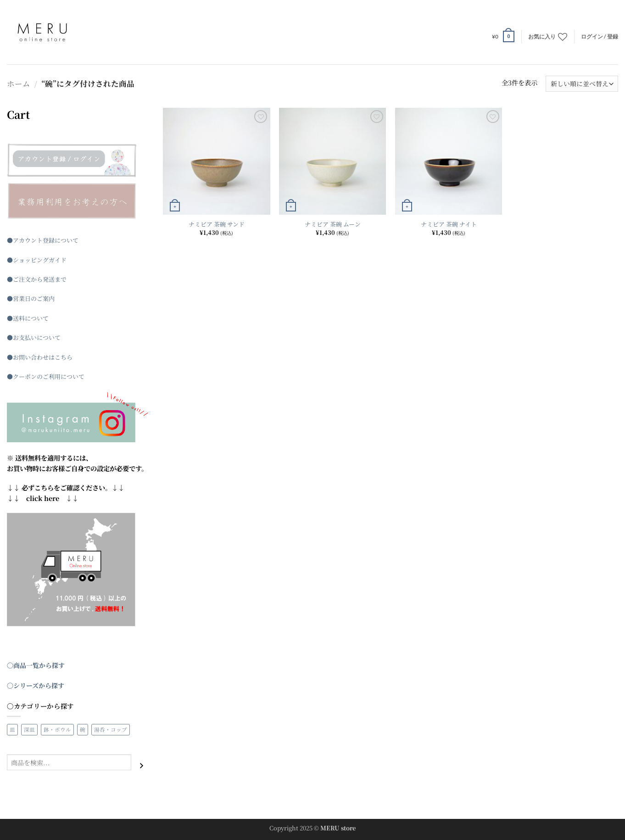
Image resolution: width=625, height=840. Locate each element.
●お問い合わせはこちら (40, 357)
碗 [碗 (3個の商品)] (83, 729)
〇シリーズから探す (36, 685)
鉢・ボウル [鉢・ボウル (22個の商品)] (57, 729)
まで (61, 279)
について (37, 318)
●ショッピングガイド (37, 260)
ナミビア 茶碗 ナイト (449, 225)
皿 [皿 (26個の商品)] (12, 729)
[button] (503, 36)
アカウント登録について (46, 240)
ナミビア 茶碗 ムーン (333, 225)
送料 (19, 318)
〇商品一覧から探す (36, 665)
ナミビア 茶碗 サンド (217, 225)
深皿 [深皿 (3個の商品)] (29, 729)
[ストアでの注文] (582, 84)
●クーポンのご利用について (46, 376)
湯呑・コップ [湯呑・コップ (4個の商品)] (111, 729)
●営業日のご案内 (31, 298)
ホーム (19, 83)
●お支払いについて (34, 337)
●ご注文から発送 (31, 279)
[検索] (142, 765)
